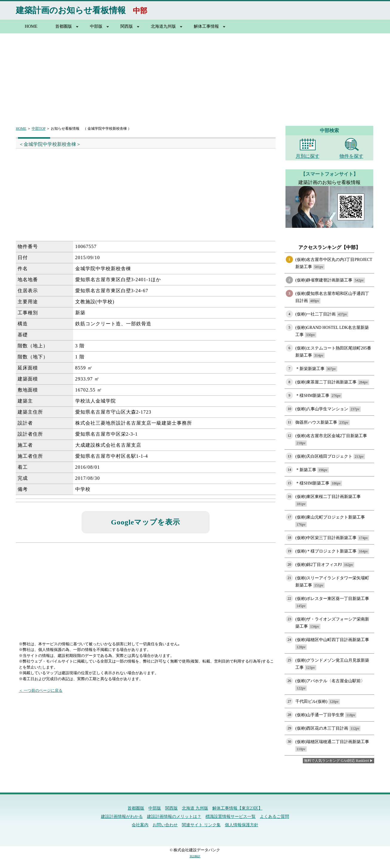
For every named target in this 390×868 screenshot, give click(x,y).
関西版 (127, 26)
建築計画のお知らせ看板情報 (71, 10)
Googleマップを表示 (146, 522)
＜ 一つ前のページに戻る (41, 690)
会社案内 (140, 825)
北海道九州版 (163, 26)
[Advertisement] (195, 76)
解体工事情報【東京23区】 (237, 808)
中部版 (96, 26)
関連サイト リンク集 (201, 825)
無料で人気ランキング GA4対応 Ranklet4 (336, 761)
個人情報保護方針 (242, 825)
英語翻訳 (195, 856)
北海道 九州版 (195, 808)
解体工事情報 (206, 26)
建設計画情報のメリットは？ (174, 817)
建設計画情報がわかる (122, 817)
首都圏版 (64, 26)
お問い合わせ (165, 825)
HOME (31, 26)
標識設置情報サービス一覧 (231, 817)
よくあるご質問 (274, 817)
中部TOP (39, 129)
